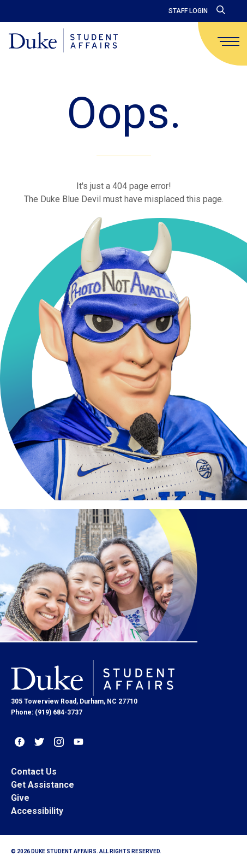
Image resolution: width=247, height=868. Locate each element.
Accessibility (37, 811)
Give (20, 798)
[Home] (63, 41)
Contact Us (34, 772)
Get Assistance (43, 785)
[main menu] (228, 42)
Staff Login (188, 11)
